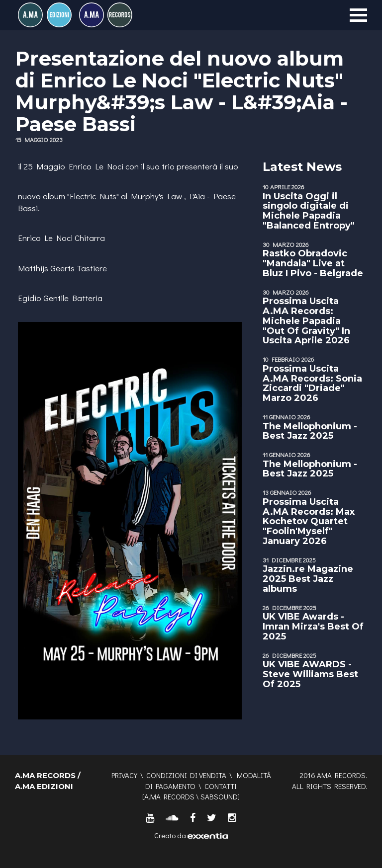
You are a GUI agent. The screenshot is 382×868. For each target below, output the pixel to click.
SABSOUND (219, 796)
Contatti (221, 786)
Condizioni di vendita (186, 775)
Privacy (124, 775)
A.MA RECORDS (169, 796)
